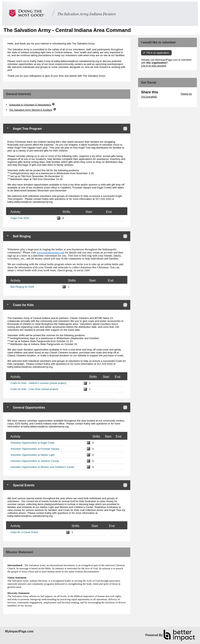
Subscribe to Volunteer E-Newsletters (30, 105)
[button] (125, 129)
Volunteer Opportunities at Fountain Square (35, 449)
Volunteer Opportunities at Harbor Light (33, 455)
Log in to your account (154, 66)
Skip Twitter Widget (169, 94)
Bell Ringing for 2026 (22, 287)
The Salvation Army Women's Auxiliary (31, 110)
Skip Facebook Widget (154, 103)
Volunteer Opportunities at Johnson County (35, 461)
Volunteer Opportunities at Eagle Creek (33, 443)
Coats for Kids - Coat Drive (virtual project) (34, 389)
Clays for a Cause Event (24, 532)
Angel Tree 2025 (20, 218)
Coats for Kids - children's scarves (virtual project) (38, 383)
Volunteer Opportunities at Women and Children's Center (42, 467)
